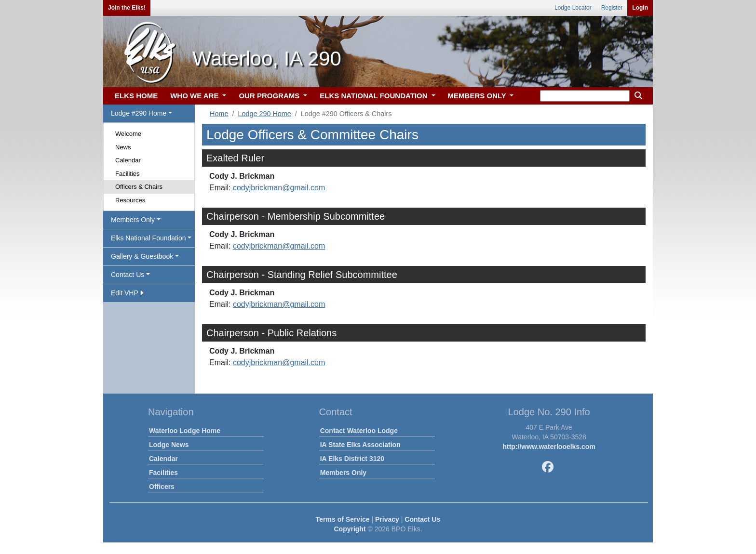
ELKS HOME (136, 96)
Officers (162, 487)
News (123, 147)
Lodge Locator (573, 8)
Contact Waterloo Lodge (359, 431)
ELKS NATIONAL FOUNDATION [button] (375, 96)
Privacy (387, 519)
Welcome (128, 134)
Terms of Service (343, 519)
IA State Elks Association (360, 445)
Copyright (350, 529)
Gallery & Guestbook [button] (142, 256)
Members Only (343, 473)
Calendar (128, 160)
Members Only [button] (133, 220)
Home (219, 114)
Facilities (128, 174)
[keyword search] (585, 96)
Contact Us (422, 519)
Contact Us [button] (128, 275)
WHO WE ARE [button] (195, 96)
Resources (130, 200)
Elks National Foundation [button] (148, 238)
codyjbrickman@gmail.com (279, 188)
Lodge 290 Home (264, 114)
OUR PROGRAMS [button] (270, 96)
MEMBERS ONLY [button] (478, 96)
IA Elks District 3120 (352, 459)
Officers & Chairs (139, 187)
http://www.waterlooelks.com (549, 447)
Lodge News (169, 445)
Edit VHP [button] (127, 293)
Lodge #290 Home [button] (139, 113)
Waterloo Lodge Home (185, 431)
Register (612, 8)
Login (640, 8)
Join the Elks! (127, 8)
